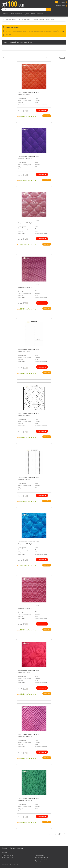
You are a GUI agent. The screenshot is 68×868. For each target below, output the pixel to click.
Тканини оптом (10, 19)
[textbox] (25, 111)
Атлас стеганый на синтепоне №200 (29, 92)
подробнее (47, 116)
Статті (33, 14)
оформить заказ (60, 6)
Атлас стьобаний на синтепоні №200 (43, 19)
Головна (5, 14)
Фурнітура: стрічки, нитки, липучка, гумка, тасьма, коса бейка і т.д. (35, 31)
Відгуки (26, 14)
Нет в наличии (42, 110)
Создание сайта (5, 865)
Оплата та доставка (16, 14)
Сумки (9, 35)
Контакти (40, 14)
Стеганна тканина (23, 19)
